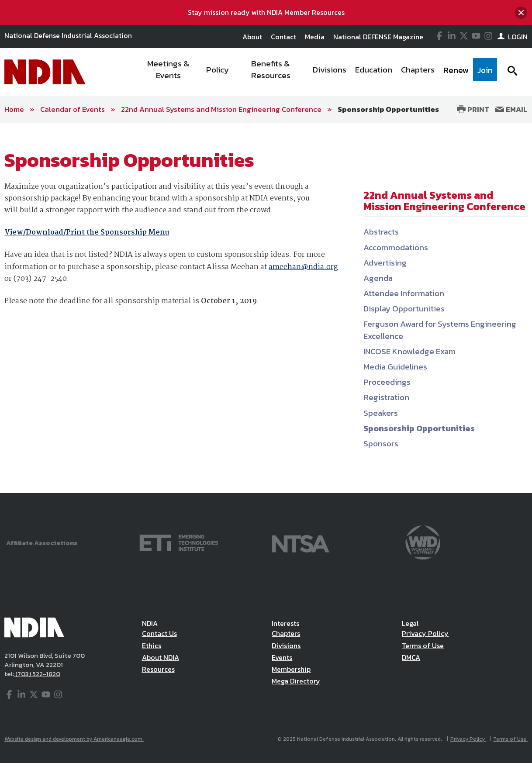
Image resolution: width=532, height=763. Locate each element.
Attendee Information (404, 293)
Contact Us (159, 633)
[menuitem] (169, 72)
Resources (158, 669)
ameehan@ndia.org (303, 267)
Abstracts (381, 232)
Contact (283, 37)
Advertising (385, 263)
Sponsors (381, 444)
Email (511, 109)
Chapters (286, 633)
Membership (291, 669)
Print (473, 109)
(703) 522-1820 (37, 674)
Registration (386, 397)
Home (14, 109)
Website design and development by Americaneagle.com (74, 739)
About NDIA (161, 657)
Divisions (286, 646)
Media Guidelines (395, 367)
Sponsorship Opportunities (388, 109)
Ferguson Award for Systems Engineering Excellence (440, 330)
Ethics (152, 646)
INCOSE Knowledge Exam (409, 351)
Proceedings (387, 382)
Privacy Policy (425, 633)
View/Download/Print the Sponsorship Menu (87, 233)
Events (282, 657)
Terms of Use (423, 646)
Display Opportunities (404, 309)
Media (315, 37)
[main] (266, 308)
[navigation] (316, 72)
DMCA (411, 657)
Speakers (381, 413)
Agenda (378, 278)
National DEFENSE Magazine (378, 37)
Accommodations (396, 247)
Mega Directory (296, 681)
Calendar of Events (73, 109)
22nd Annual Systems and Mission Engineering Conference (221, 109)
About (252, 37)
